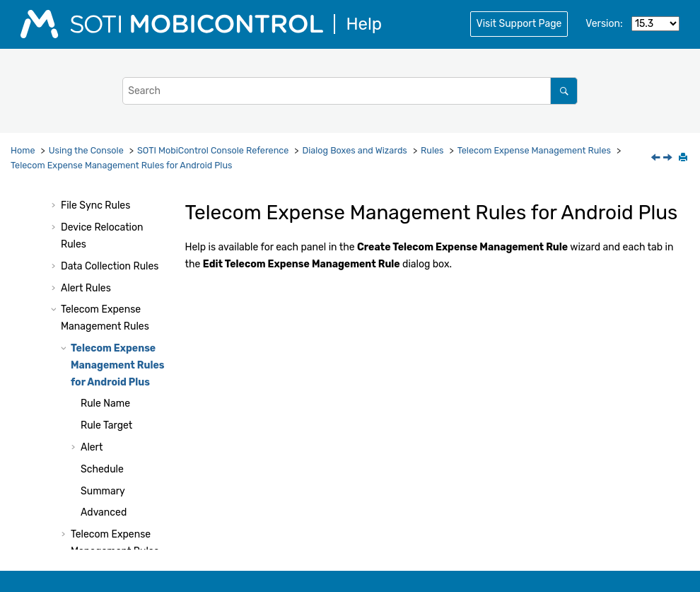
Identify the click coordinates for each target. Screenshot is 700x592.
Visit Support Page (519, 24)
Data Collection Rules (110, 266)
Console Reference (213, 150)
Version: (604, 24)
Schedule (102, 469)
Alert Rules (86, 288)
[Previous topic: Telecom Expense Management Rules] (657, 159)
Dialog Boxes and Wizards (355, 150)
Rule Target (106, 425)
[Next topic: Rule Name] (669, 159)
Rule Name (105, 404)
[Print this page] (684, 158)
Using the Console (86, 150)
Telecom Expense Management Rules (534, 150)
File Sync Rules (95, 205)
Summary (103, 491)
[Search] (564, 91)
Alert (92, 447)
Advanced (104, 512)
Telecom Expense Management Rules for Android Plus (121, 165)
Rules (432, 150)
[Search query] (350, 91)
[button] (55, 206)
